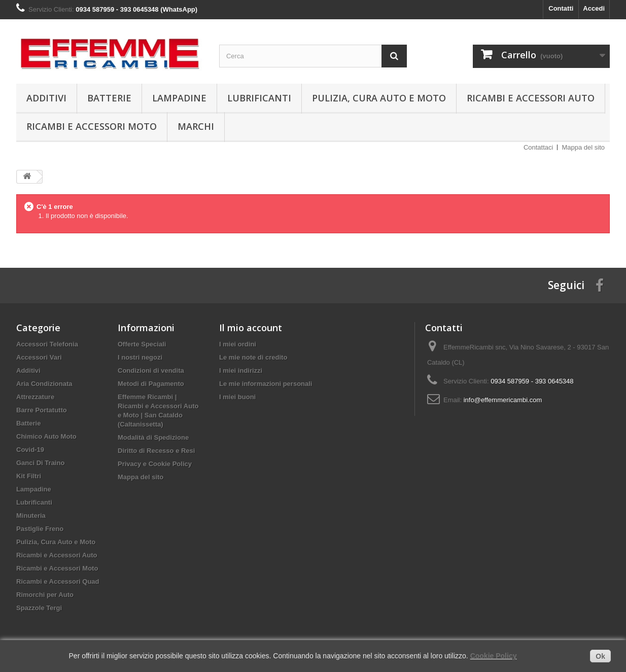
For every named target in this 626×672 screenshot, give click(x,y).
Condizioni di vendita (151, 370)
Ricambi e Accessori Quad (58, 581)
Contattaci (538, 147)
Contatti (561, 8)
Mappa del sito (583, 147)
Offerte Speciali (142, 344)
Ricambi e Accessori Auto (531, 98)
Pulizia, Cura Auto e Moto (379, 98)
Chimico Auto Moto (46, 436)
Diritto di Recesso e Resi (156, 451)
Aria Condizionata (44, 384)
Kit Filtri (29, 476)
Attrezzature (35, 397)
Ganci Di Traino (40, 463)
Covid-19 (30, 450)
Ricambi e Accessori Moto (92, 126)
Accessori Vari (39, 357)
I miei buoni (237, 397)
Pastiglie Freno (40, 529)
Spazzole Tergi (39, 608)
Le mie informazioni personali (266, 384)
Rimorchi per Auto (45, 595)
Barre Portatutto (42, 410)
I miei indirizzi (241, 370)
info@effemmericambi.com (503, 400)
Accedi (594, 8)
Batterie (109, 98)
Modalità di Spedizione (153, 437)
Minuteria (31, 516)
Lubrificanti (259, 98)
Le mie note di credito (253, 357)
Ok (600, 656)
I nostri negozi (140, 357)
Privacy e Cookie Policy (155, 464)
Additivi (46, 98)
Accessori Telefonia (47, 344)
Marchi (196, 126)
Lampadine (179, 98)
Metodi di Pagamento (151, 384)
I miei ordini (238, 344)
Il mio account (251, 328)
